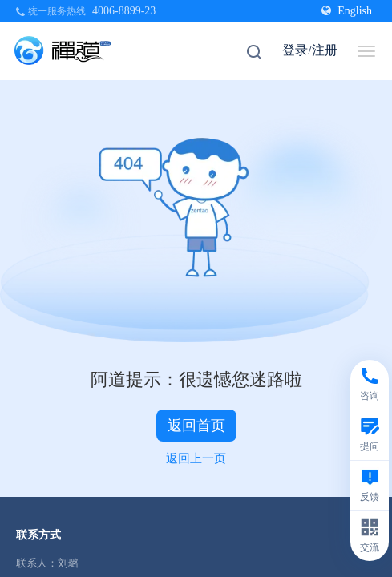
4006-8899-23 (124, 11)
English (347, 11)
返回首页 (196, 426)
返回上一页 (196, 458)
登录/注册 (309, 50)
